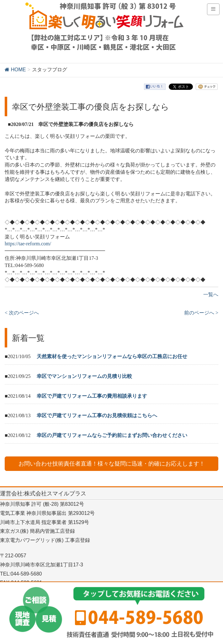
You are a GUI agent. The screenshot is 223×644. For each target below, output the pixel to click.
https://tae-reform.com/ (28, 244)
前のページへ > (201, 313)
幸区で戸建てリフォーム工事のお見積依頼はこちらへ (97, 415)
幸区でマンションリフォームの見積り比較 (84, 376)
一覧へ (211, 295)
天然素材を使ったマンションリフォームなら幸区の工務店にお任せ (112, 356)
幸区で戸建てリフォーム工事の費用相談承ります (92, 396)
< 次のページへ (22, 313)
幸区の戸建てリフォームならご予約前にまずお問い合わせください (112, 435)
